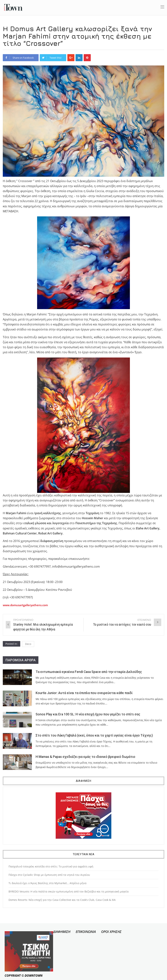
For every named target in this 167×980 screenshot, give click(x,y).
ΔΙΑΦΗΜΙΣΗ (62, 932)
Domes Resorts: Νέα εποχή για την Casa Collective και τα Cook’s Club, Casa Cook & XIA (62, 900)
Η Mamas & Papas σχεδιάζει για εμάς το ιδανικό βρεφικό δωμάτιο (85, 757)
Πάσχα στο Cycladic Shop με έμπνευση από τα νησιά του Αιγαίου (49, 875)
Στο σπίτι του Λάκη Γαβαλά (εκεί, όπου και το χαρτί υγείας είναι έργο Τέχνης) (94, 735)
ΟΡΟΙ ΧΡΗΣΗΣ (111, 932)
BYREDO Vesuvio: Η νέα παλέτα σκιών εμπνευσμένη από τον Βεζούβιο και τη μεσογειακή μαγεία (69, 891)
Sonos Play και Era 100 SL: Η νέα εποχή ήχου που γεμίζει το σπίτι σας (88, 714)
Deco (28, 644)
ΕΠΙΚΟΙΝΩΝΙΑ (86, 932)
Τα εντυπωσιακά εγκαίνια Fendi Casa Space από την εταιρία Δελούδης (89, 672)
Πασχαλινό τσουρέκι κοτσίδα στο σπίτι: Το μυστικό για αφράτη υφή (51, 866)
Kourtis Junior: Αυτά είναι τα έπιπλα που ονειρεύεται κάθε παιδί (84, 693)
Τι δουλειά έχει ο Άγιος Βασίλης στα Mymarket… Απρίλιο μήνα (48, 883)
